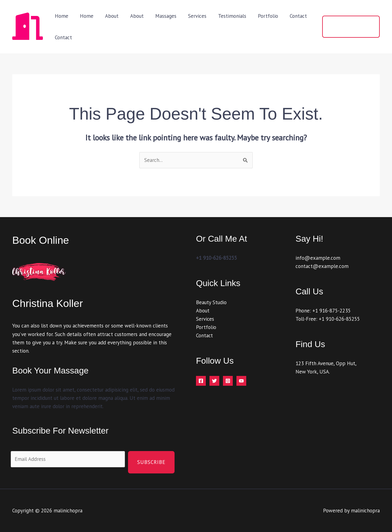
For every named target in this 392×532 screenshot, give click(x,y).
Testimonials (224, 16)
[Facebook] (201, 381)
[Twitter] (214, 381)
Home (61, 16)
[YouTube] (241, 381)
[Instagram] (228, 381)
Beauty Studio (211, 302)
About (109, 16)
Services (190, 16)
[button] (350, 27)
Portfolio (259, 16)
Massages (160, 16)
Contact (288, 16)
